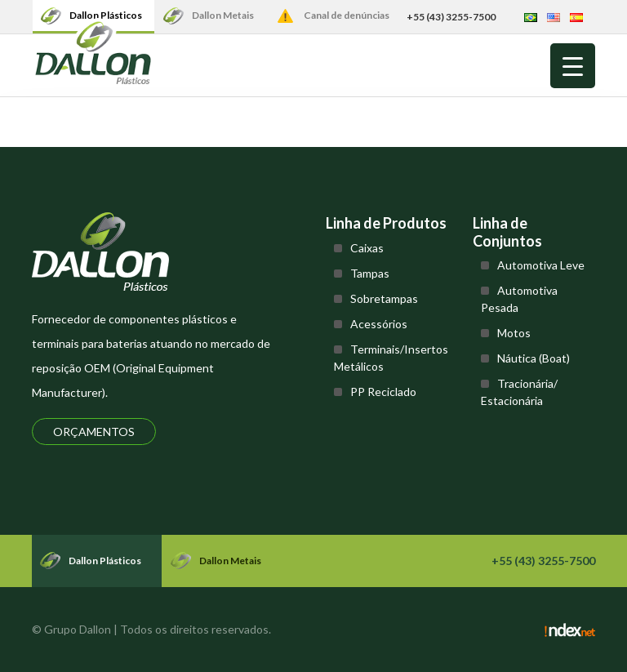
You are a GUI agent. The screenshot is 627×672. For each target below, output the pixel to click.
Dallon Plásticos (106, 15)
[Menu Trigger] (573, 66)
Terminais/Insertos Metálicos (391, 358)
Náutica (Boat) (534, 358)
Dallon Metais (223, 15)
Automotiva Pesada (519, 299)
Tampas (370, 273)
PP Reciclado (383, 392)
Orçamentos (94, 432)
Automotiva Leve (541, 265)
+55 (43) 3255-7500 (451, 17)
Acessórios (379, 324)
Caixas (367, 248)
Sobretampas (384, 298)
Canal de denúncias (347, 15)
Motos (514, 333)
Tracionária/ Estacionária (519, 392)
